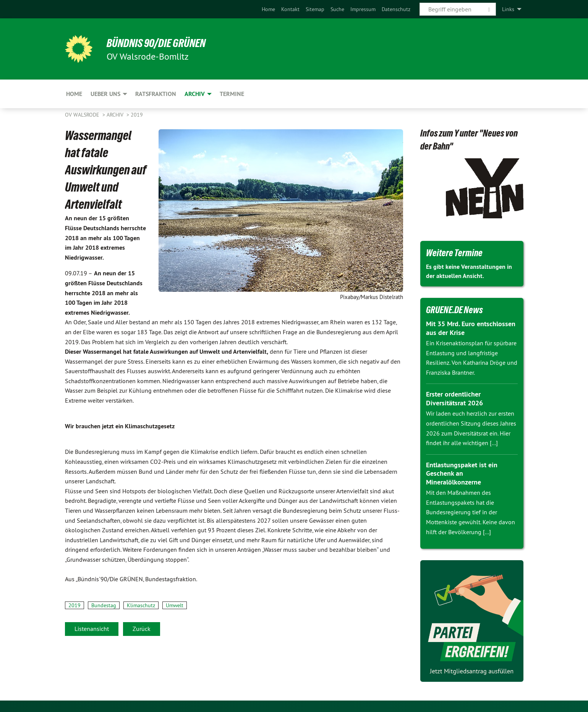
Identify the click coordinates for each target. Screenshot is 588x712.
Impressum (363, 9)
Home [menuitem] (74, 94)
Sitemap (315, 9)
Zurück (142, 629)
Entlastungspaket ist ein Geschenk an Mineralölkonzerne (462, 473)
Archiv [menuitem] (195, 94)
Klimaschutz (141, 605)
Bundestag (104, 605)
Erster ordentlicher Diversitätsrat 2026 (454, 398)
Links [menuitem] (508, 9)
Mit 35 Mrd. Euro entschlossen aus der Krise (471, 328)
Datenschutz (396, 9)
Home (268, 9)
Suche (337, 9)
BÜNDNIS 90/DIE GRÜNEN (159, 43)
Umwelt (175, 605)
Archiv (116, 115)
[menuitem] (268, 9)
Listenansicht (92, 629)
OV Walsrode (83, 115)
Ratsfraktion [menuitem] (156, 94)
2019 (137, 115)
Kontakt (290, 9)
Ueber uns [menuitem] (105, 94)
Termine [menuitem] (232, 94)
